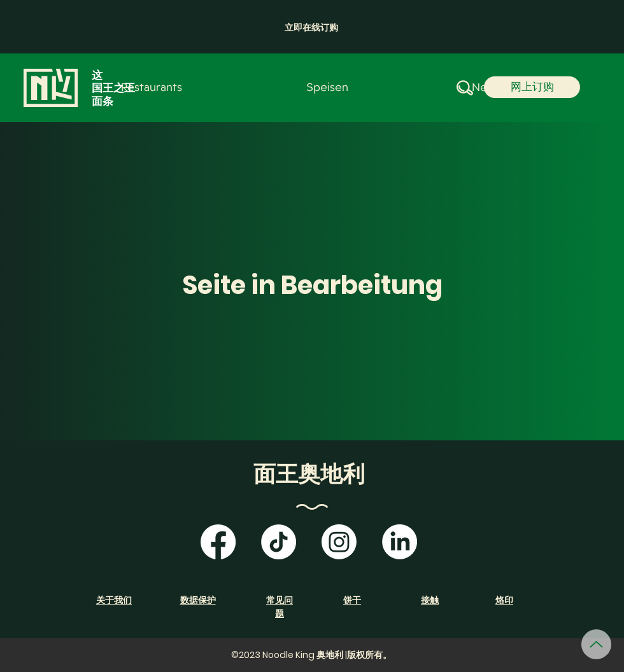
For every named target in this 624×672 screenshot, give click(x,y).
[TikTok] (279, 542)
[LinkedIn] (400, 542)
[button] (311, 27)
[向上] (596, 644)
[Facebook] (218, 542)
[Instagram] (339, 542)
